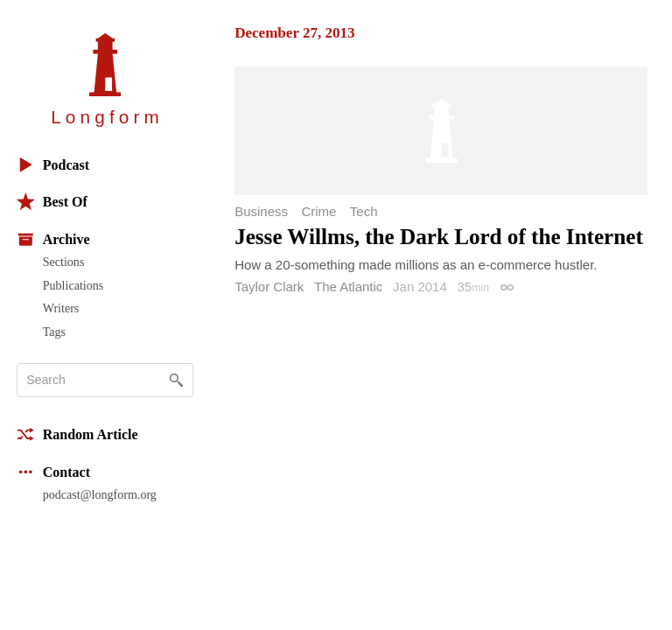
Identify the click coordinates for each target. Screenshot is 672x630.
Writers (61, 308)
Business (261, 211)
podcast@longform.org (100, 494)
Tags (54, 332)
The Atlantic (348, 287)
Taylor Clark (269, 287)
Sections (64, 262)
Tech (364, 211)
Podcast (53, 165)
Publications (73, 285)
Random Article (77, 434)
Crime (318, 211)
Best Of (52, 202)
